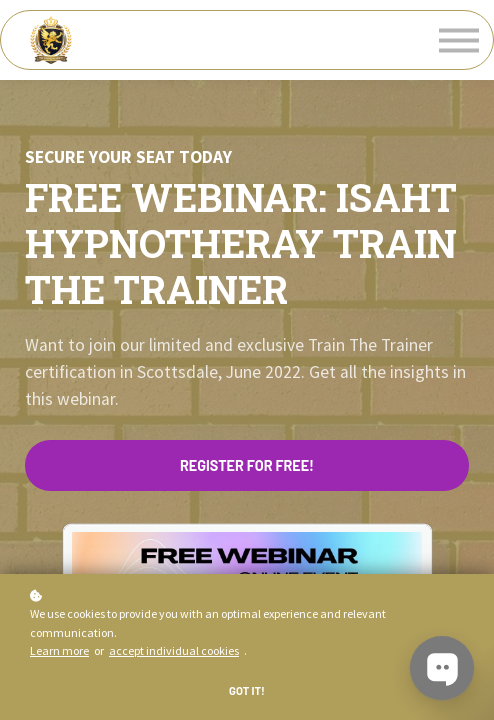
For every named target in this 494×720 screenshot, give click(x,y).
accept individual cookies (174, 650)
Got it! (247, 690)
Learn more (59, 650)
